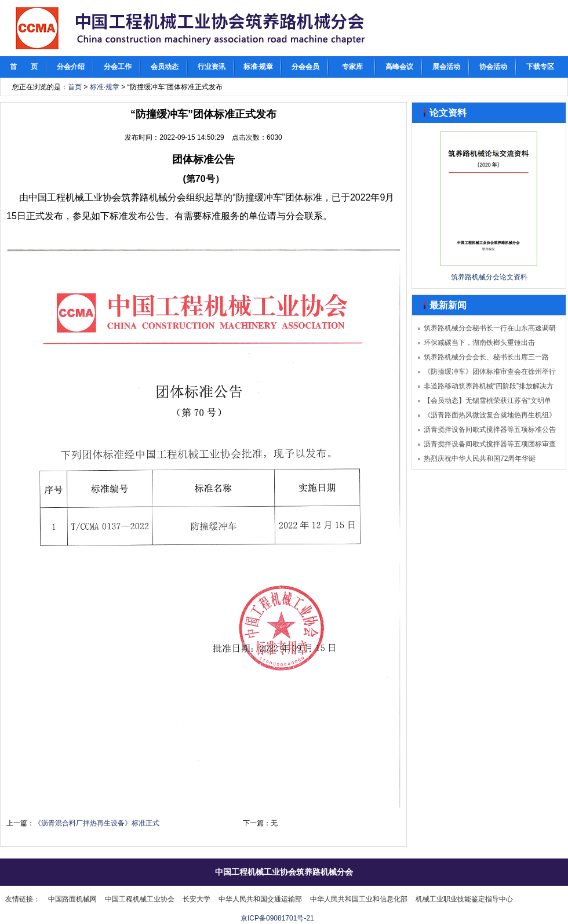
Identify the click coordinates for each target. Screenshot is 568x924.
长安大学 (196, 899)
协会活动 (493, 67)
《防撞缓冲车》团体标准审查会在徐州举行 (490, 372)
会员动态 (165, 67)
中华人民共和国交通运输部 (260, 899)
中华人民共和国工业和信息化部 (359, 899)
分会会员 (305, 67)
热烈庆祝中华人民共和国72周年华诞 (480, 459)
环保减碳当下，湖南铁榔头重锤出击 (479, 343)
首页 (75, 87)
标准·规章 (258, 67)
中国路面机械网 (72, 899)
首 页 (24, 67)
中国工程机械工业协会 (140, 899)
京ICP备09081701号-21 (277, 918)
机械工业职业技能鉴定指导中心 (464, 899)
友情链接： (23, 899)
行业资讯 (212, 67)
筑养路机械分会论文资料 (489, 277)
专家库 (352, 67)
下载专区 (540, 67)
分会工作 (118, 67)
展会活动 (446, 67)
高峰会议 (399, 67)
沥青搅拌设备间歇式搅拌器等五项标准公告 (490, 430)
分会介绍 (71, 67)
